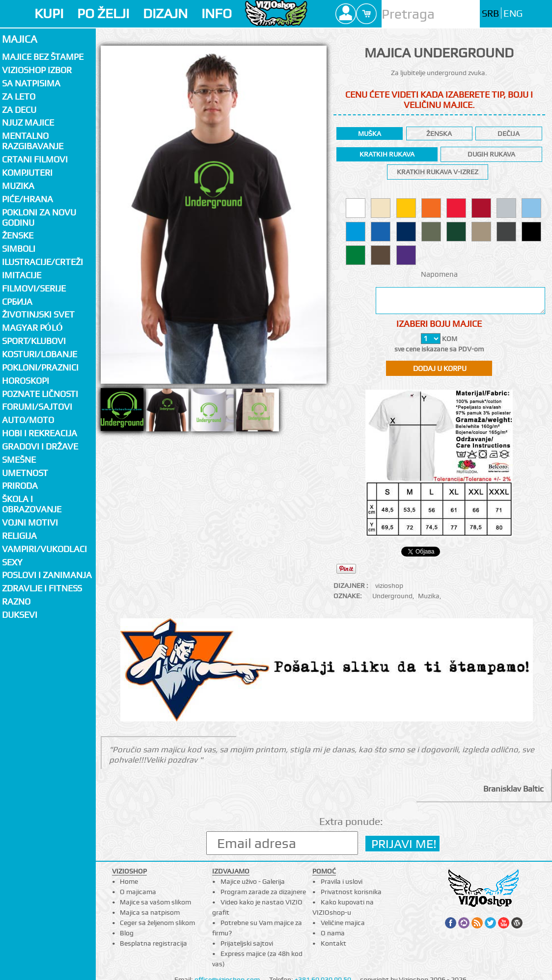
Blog (127, 933)
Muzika (429, 596)
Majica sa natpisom (150, 912)
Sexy (12, 562)
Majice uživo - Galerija (253, 881)
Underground (392, 596)
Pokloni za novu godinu (39, 217)
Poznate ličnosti (40, 394)
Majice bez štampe (43, 57)
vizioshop (389, 585)
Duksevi (20, 615)
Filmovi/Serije (34, 288)
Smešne (19, 460)
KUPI (49, 13)
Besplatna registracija (153, 943)
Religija (19, 536)
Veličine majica (343, 923)
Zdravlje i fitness (42, 588)
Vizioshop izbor (37, 70)
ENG (513, 13)
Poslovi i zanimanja (47, 575)
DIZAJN (165, 13)
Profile (346, 14)
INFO (217, 13)
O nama (333, 933)
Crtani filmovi (35, 159)
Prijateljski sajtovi (247, 943)
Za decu (19, 110)
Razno (16, 601)
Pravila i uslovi (342, 881)
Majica (20, 39)
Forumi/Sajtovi (37, 407)
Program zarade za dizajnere (263, 892)
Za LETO (19, 96)
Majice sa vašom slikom (155, 902)
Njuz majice (28, 122)
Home (129, 881)
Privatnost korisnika (351, 892)
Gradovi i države (40, 446)
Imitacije (22, 275)
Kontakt (333, 943)
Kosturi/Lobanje (40, 354)
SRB (490, 13)
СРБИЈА (17, 302)
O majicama (138, 892)
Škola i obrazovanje (32, 504)
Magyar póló (32, 328)
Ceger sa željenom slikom (157, 923)
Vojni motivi (30, 522)
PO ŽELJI (103, 13)
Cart (366, 14)
